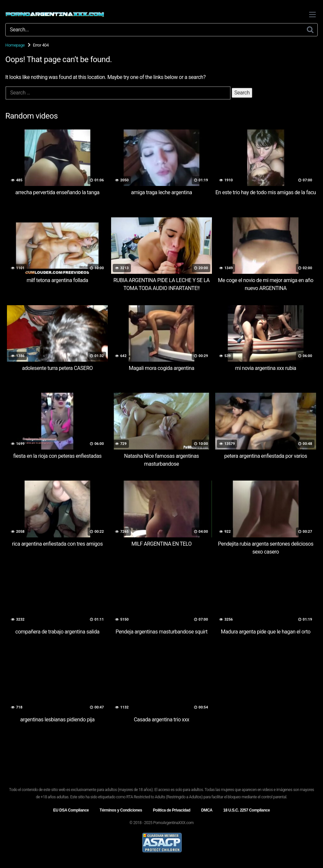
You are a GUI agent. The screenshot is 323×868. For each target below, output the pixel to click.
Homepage (15, 45)
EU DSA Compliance (71, 810)
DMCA (207, 810)
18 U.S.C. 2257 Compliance (246, 810)
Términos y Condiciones (121, 810)
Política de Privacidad (172, 810)
